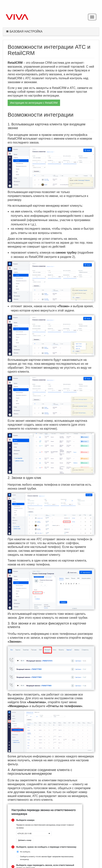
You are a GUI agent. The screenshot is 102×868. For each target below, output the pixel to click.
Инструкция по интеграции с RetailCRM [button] (34, 103)
